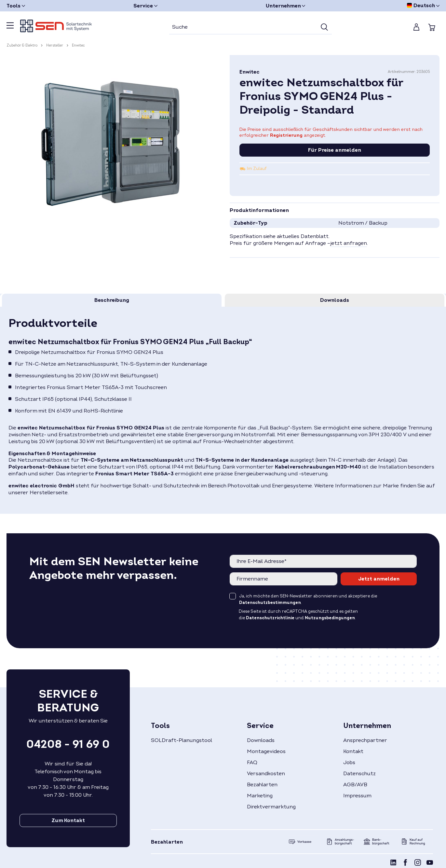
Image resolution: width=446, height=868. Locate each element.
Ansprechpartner (365, 740)
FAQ (252, 763)
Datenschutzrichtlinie (270, 618)
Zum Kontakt (68, 820)
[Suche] (243, 27)
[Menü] (10, 27)
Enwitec (250, 72)
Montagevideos (266, 751)
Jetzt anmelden (379, 579)
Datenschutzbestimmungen (270, 603)
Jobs (349, 763)
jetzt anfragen (349, 243)
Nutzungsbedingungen (330, 618)
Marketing (260, 796)
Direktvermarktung (271, 807)
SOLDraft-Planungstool (182, 740)
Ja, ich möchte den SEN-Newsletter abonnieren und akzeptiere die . (308, 599)
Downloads (261, 740)
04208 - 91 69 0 (68, 744)
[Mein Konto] (416, 27)
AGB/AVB (355, 785)
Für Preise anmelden (335, 150)
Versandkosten (266, 774)
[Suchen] (324, 27)
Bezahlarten (262, 785)
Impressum (357, 796)
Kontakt (353, 751)
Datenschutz (359, 774)
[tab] (112, 300)
